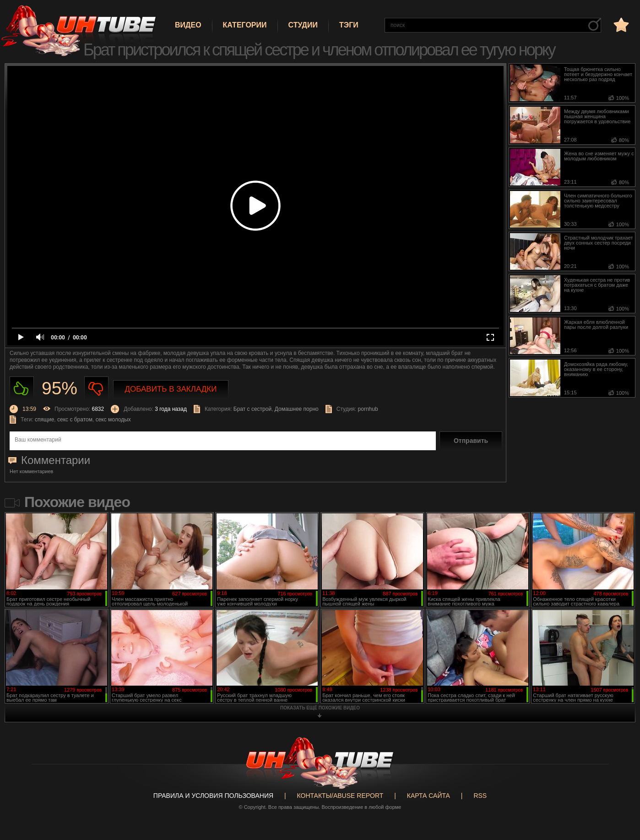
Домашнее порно (297, 409)
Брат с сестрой (252, 409)
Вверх (619, 791)
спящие (44, 420)
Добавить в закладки (171, 389)
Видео (188, 25)
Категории (245, 25)
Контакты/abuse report (340, 796)
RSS (480, 796)
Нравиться (22, 389)
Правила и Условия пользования (213, 796)
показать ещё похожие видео (320, 708)
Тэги (349, 25)
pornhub (368, 409)
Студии (303, 25)
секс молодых (113, 420)
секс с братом (75, 420)
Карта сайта (428, 796)
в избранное (620, 25)
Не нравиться (96, 389)
